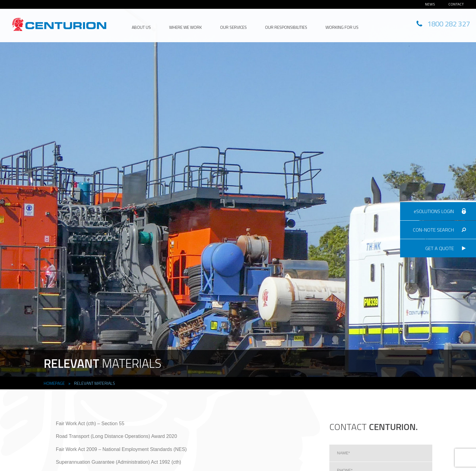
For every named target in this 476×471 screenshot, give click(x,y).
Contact (456, 4)
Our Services (233, 27)
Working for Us (342, 27)
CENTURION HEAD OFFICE (59, 25)
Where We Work (185, 27)
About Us (141, 27)
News (430, 4)
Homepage (54, 383)
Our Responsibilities (286, 27)
